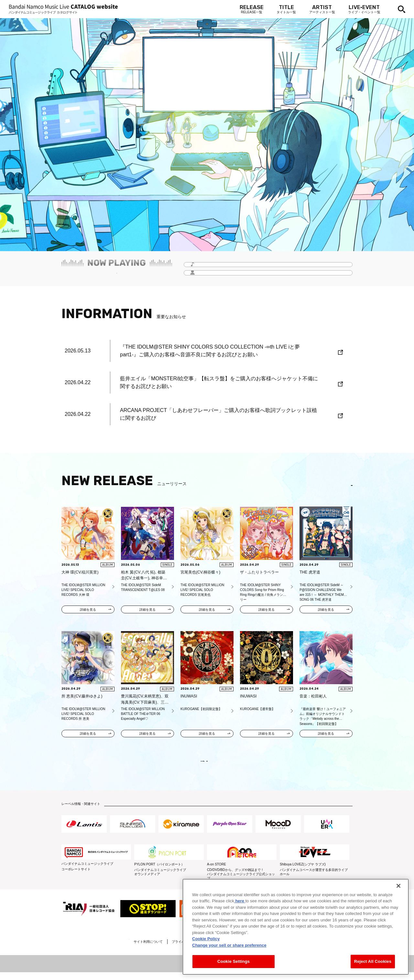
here (240, 901)
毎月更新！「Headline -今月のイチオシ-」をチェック (117, 276)
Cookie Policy (206, 939)
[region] (296, 927)
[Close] (398, 886)
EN (343, 486)
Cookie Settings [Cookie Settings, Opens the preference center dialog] (234, 961)
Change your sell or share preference (229, 945)
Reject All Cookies (373, 961)
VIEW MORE (207, 765)
